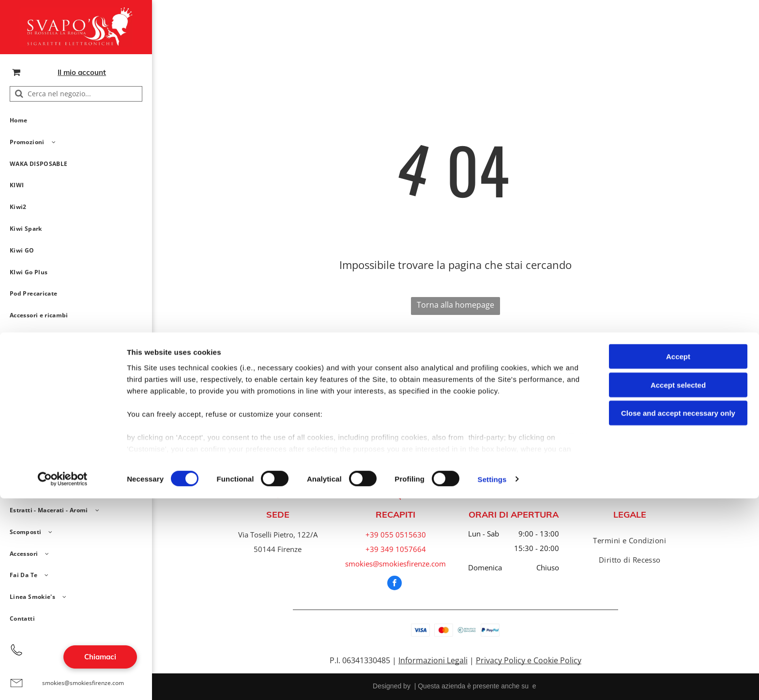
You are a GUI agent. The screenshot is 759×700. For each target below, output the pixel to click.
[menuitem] (72, 121)
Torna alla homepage (455, 305)
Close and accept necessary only (678, 615)
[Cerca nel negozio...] (76, 94)
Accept (678, 559)
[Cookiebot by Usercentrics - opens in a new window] (63, 681)
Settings (492, 681)
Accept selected (678, 587)
